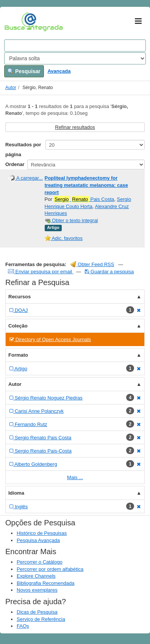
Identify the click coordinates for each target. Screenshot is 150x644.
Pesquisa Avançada (38, 540)
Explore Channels (36, 576)
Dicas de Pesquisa (37, 612)
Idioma (16, 493)
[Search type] (75, 58)
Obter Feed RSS (92, 264)
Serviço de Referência (41, 619)
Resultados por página (23, 150)
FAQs (23, 626)
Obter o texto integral (71, 220)
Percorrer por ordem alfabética (50, 569)
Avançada (59, 71)
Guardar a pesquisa (109, 272)
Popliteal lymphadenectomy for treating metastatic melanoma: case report (86, 185)
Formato (18, 355)
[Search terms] (75, 45)
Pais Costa (84, 199)
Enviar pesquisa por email (41, 272)
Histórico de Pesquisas (42, 533)
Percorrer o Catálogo (40, 562)
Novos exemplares (37, 590)
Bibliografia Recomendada (45, 583)
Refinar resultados (75, 127)
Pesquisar (24, 71)
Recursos (20, 297)
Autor (11, 88)
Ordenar (15, 164)
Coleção (18, 326)
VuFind (16, 22)
